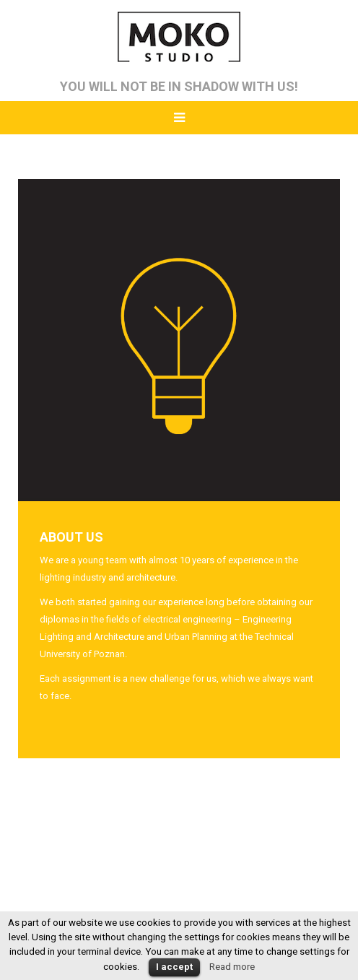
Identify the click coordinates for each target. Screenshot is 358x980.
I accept (174, 967)
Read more (232, 967)
